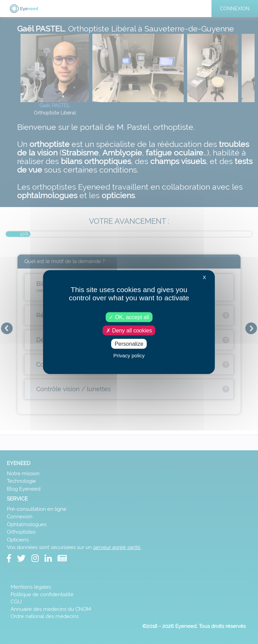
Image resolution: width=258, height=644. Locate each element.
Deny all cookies (129, 330)
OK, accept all (129, 317)
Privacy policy (129, 355)
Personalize (129, 344)
